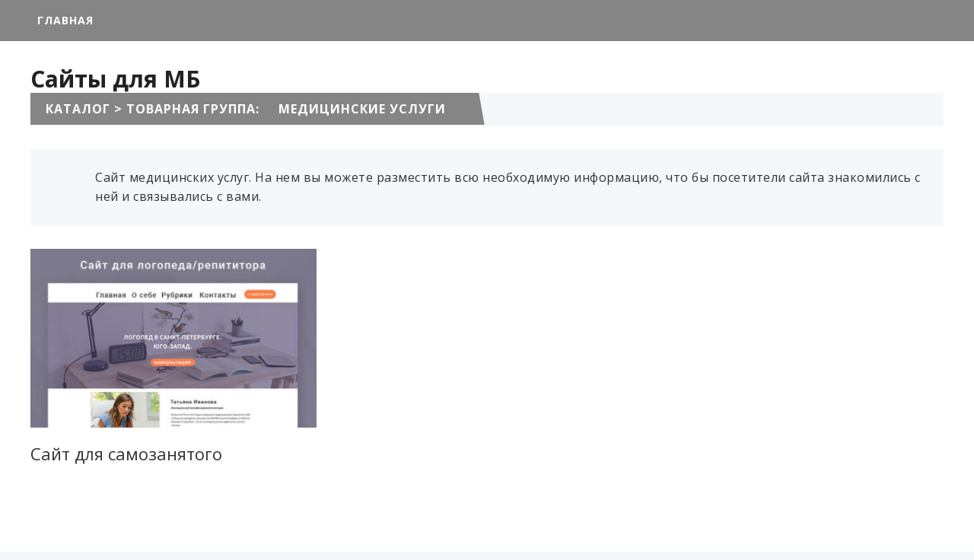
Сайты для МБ (115, 79)
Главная (65, 20)
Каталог (78, 109)
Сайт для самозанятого (126, 453)
